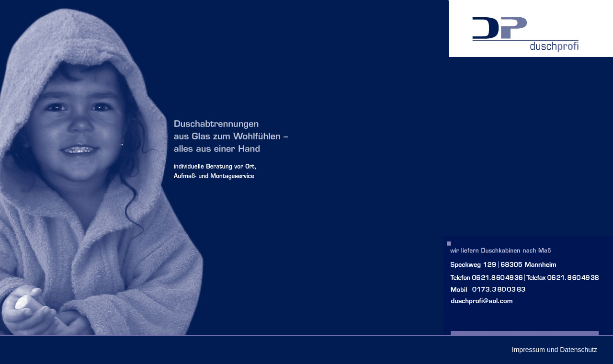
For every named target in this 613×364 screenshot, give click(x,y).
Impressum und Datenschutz (555, 350)
